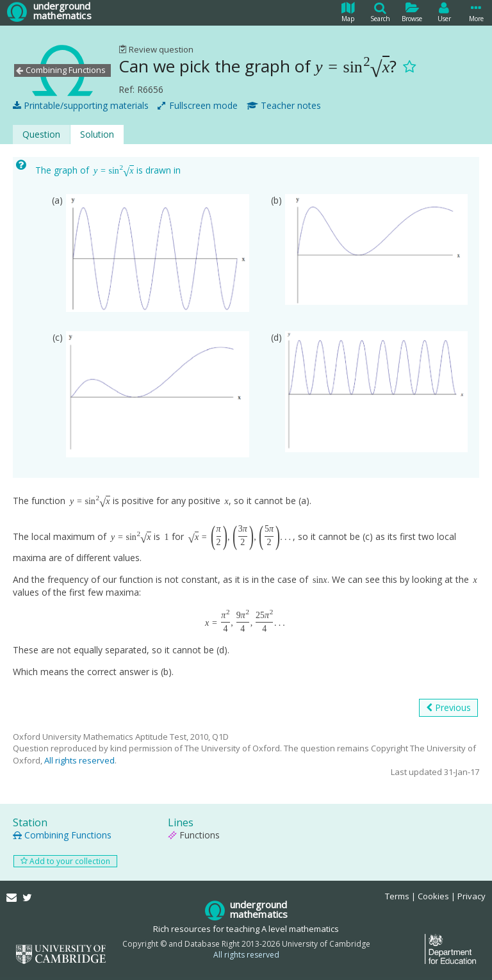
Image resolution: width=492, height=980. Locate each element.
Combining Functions (62, 835)
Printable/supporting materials (81, 106)
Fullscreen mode (198, 106)
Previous (448, 708)
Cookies (433, 896)
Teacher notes (284, 106)
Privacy (471, 896)
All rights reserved (79, 760)
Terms (397, 896)
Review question (156, 49)
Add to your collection (65, 861)
